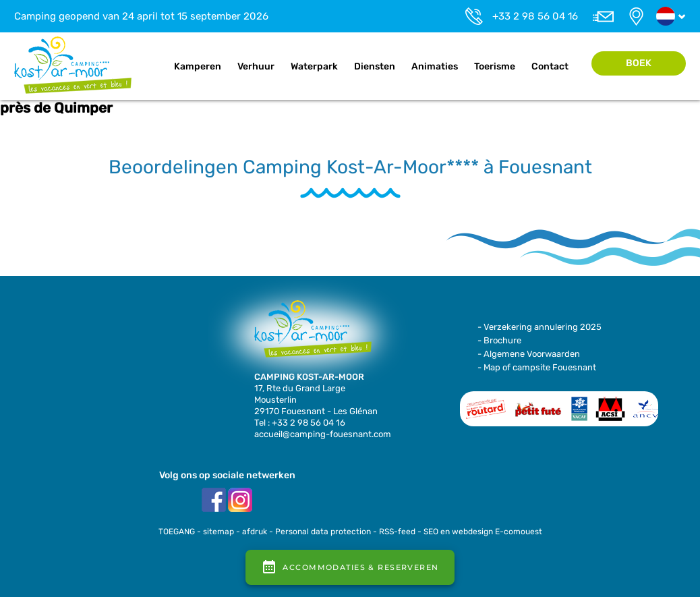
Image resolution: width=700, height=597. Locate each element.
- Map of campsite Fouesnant (537, 367)
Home (152, 67)
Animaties (435, 66)
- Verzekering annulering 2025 (539, 327)
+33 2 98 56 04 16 (535, 16)
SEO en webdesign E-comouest (483, 532)
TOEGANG (177, 532)
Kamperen (198, 66)
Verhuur (256, 66)
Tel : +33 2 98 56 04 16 (300, 423)
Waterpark (314, 66)
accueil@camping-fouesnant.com (323, 434)
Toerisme (495, 66)
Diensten (375, 66)
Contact (550, 66)
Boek (639, 63)
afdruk (255, 532)
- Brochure (499, 340)
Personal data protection (323, 532)
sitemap (218, 532)
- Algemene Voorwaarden (529, 354)
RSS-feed (397, 532)
